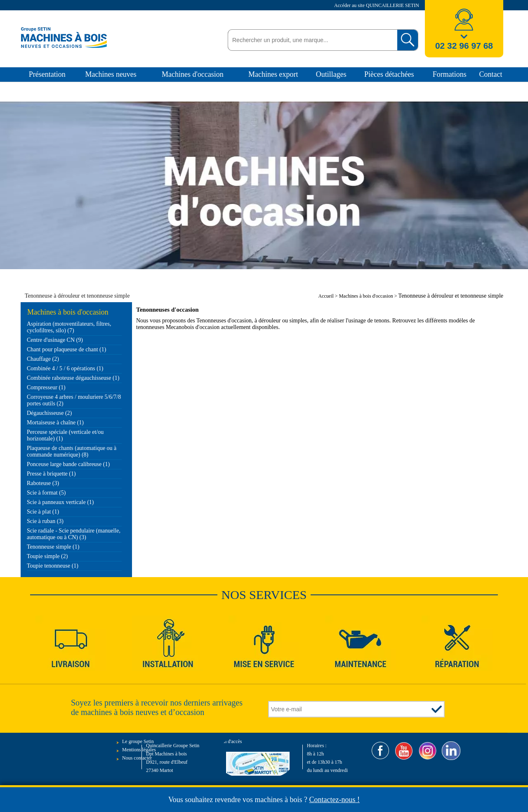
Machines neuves (111, 74)
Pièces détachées (389, 74)
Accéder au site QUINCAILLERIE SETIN (377, 5)
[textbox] (310, 40)
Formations (450, 74)
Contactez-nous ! (335, 800)
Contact (490, 74)
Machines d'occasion (193, 74)
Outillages (331, 74)
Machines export (273, 74)
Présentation (47, 74)
